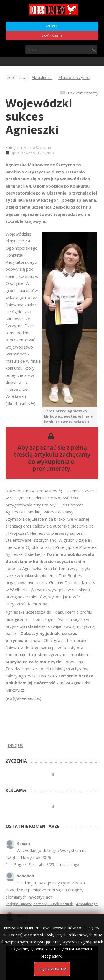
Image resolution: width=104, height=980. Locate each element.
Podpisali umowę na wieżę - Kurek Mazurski (40, 904)
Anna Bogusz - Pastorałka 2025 (30, 865)
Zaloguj (52, 26)
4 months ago (68, 865)
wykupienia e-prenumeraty (54, 465)
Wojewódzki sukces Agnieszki (39, 116)
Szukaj (94, 50)
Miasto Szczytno (37, 147)
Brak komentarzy (82, 93)
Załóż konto (52, 36)
